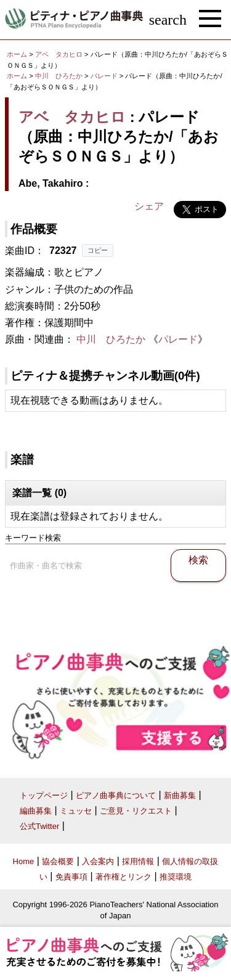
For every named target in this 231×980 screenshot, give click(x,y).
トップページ (44, 795)
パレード (105, 76)
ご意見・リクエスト (136, 811)
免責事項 (71, 877)
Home (24, 861)
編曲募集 (36, 811)
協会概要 (58, 861)
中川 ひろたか (59, 76)
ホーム (17, 54)
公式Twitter (39, 826)
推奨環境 (176, 877)
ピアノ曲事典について (116, 795)
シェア (149, 206)
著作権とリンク (124, 877)
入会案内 (98, 861)
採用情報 (138, 861)
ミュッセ (76, 811)
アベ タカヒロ (59, 54)
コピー (98, 250)
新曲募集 (180, 795)
